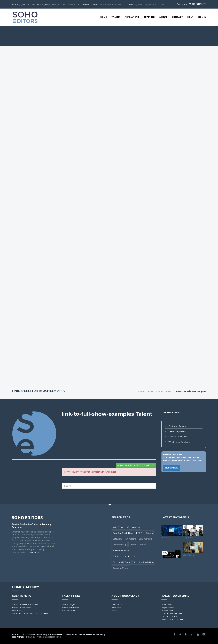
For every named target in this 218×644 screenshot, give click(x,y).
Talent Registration (178, 431)
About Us (116, 608)
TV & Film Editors (144, 533)
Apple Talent (168, 608)
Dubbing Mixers (120, 568)
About (163, 17)
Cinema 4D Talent (122, 562)
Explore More (32, 552)
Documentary (120, 545)
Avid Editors (118, 527)
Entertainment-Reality (124, 556)
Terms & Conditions (178, 437)
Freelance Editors (121, 550)
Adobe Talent (168, 610)
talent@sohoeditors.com (63, 4)
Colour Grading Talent (172, 613)
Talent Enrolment (71, 608)
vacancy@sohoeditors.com (113, 4)
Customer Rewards (178, 426)
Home (103, 17)
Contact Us (117, 605)
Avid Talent (167, 605)
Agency (32, 587)
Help (190, 17)
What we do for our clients (25, 605)
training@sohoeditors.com (151, 4)
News (114, 610)
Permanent (132, 17)
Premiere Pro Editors (144, 562)
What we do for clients (179, 442)
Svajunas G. (189, 538)
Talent (116, 17)
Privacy (31, 637)
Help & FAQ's (18, 610)
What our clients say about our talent (30, 613)
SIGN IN (202, 17)
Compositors (134, 527)
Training (149, 17)
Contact (177, 17)
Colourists (117, 539)
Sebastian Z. (189, 555)
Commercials (145, 539)
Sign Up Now (172, 468)
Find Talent (165, 391)
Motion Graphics (138, 545)
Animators (130, 539)
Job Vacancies (69, 610)
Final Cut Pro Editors (123, 533)
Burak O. (166, 538)
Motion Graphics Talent (173, 619)
